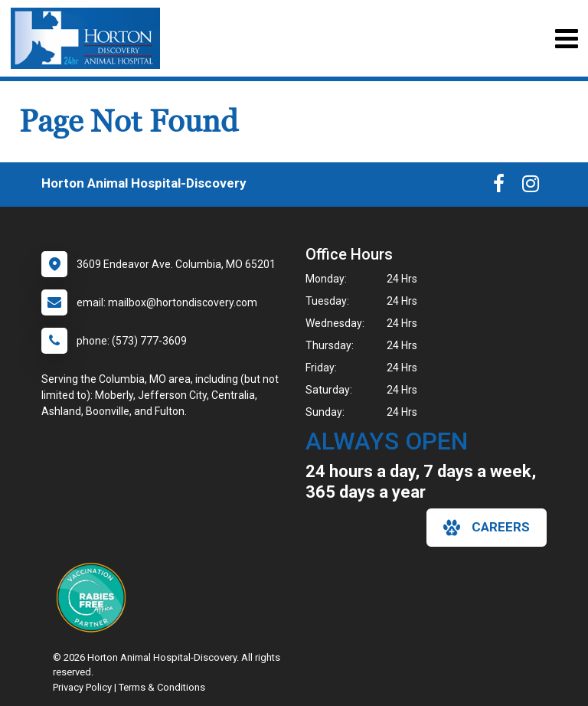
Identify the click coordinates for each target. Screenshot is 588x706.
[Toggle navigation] (566, 39)
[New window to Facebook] (499, 187)
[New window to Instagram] (531, 187)
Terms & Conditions (162, 687)
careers (487, 528)
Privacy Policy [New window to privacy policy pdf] (82, 687)
